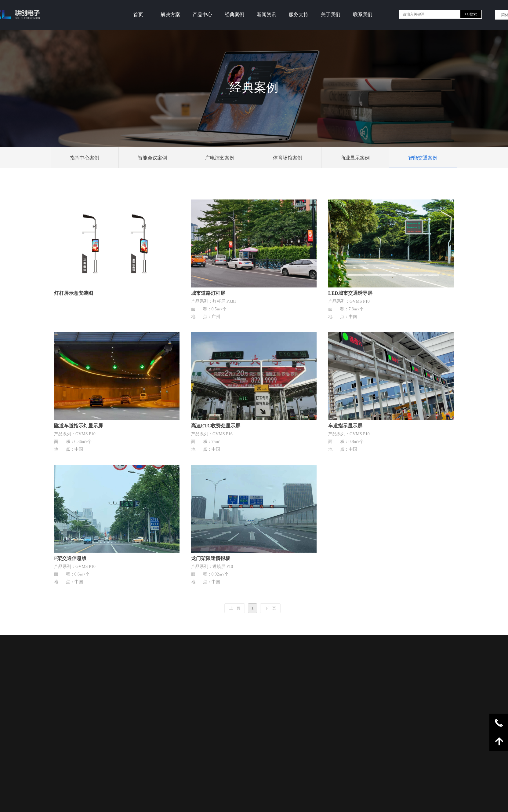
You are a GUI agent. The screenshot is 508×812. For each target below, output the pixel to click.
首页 (138, 15)
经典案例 (234, 15)
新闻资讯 (267, 15)
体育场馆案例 (288, 158)
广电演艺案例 (220, 158)
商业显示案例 (355, 158)
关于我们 (331, 15)
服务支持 (299, 15)
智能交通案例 (423, 158)
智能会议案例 (152, 158)
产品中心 (202, 15)
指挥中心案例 (85, 158)
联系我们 (363, 15)
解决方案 (170, 15)
